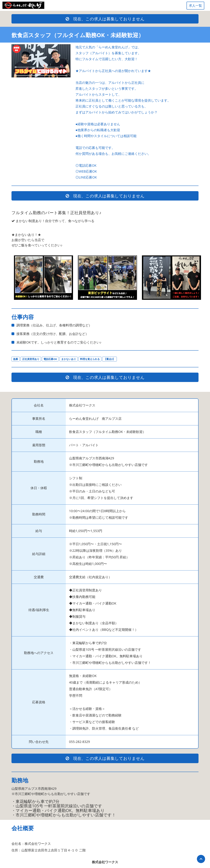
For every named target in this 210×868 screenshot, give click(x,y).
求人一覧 (195, 6)
